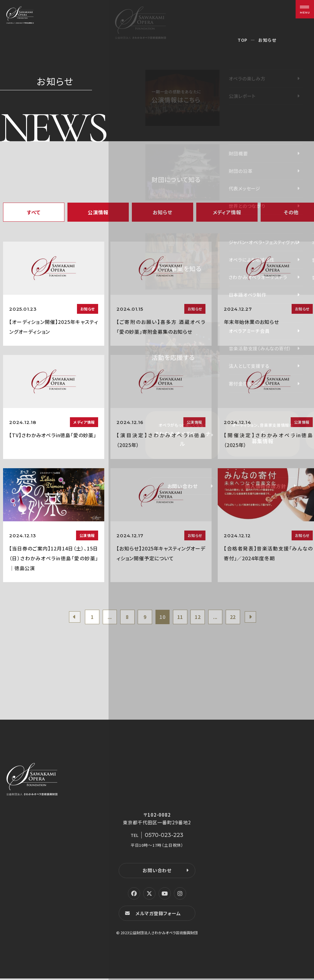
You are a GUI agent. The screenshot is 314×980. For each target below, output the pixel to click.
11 (181, 617)
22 (237, 617)
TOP (243, 40)
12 (200, 617)
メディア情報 (227, 212)
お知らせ (162, 212)
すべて (34, 212)
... (107, 617)
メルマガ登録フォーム (159, 914)
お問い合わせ (157, 871)
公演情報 (98, 212)
